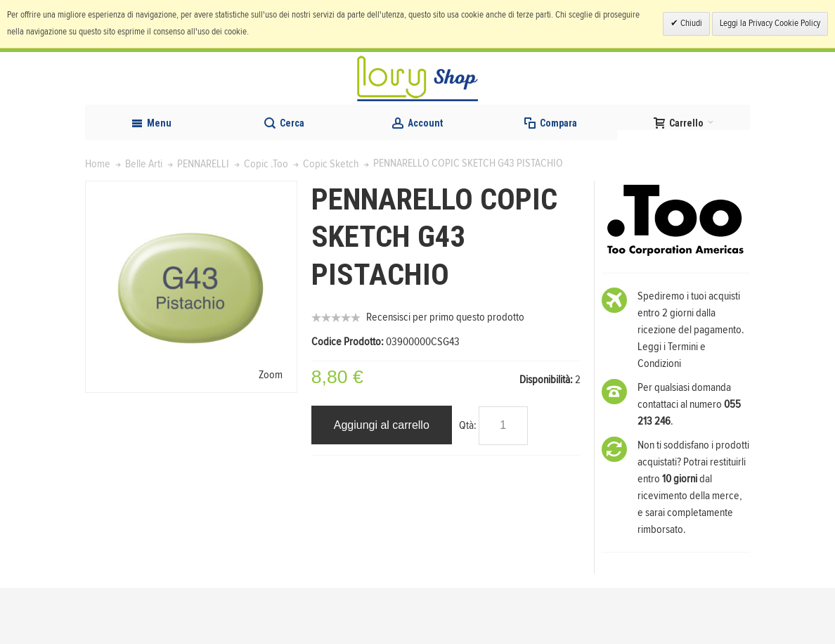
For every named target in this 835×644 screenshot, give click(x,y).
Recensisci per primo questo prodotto (445, 373)
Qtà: (468, 482)
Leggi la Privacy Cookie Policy (770, 24)
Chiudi (690, 24)
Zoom (271, 430)
